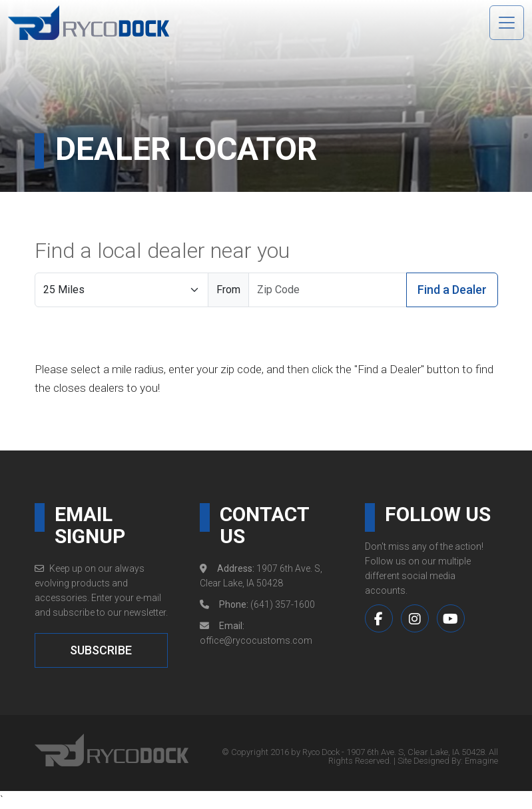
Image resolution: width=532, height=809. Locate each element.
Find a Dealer (452, 290)
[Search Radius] (122, 290)
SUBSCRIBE (101, 650)
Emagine (481, 761)
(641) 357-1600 (283, 604)
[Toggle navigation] (507, 23)
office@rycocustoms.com (256, 640)
